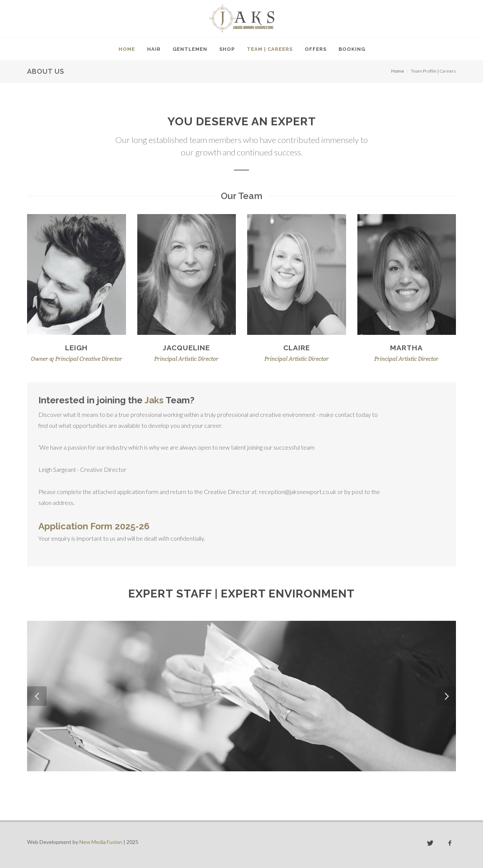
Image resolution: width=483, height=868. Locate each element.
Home (398, 71)
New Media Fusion (101, 842)
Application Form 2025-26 (94, 526)
